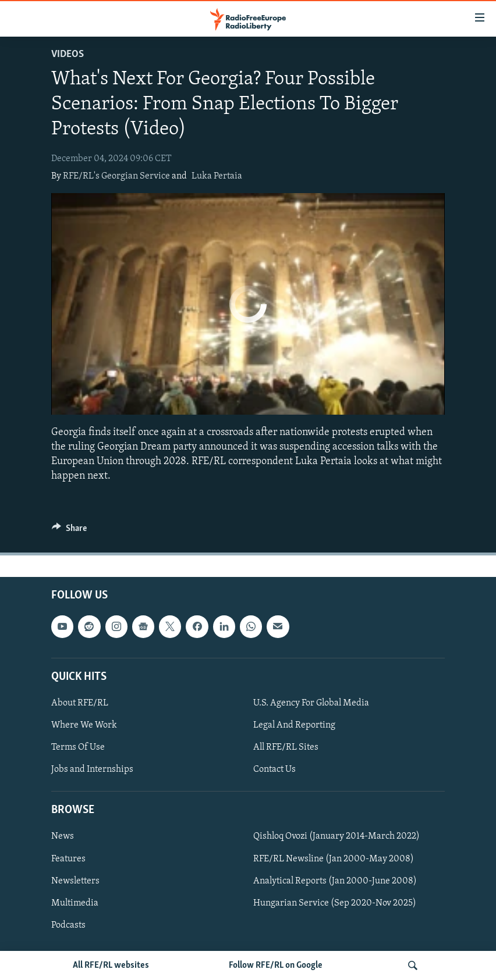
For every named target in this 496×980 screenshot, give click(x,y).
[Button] (69, 531)
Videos (68, 54)
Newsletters (75, 881)
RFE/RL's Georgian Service (116, 176)
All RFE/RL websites (111, 965)
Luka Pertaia (217, 176)
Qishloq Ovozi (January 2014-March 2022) (336, 837)
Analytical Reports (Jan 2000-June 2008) (335, 881)
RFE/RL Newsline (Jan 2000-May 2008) (334, 859)
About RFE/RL (80, 703)
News (63, 837)
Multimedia (75, 903)
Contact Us (274, 770)
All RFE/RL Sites (286, 748)
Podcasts (68, 925)
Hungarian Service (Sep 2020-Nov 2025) (335, 903)
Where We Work (84, 725)
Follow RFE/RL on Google (276, 965)
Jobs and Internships (92, 770)
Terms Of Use (78, 748)
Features (68, 859)
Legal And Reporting (294, 725)
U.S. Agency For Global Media (311, 703)
